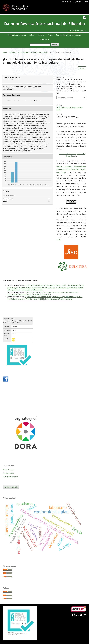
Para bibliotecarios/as (10, 477)
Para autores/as (8, 473)
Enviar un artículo (11, 487)
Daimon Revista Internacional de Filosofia (45, 24)
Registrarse (78, 2)
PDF (83, 68)
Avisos (50, 35)
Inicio (5, 52)
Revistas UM (67, 2)
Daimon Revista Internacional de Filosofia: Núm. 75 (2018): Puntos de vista (43, 293)
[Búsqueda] (40, 45)
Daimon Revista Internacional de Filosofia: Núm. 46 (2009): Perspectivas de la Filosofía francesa (45, 298)
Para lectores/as (8, 470)
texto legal (61, 172)
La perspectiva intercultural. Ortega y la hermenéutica (45, 292)
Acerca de (44, 39)
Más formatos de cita (65, 98)
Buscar (55, 45)
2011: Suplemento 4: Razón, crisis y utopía (33, 52)
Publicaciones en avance (17, 35)
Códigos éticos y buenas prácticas (69, 35)
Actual (32, 35)
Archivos (41, 35)
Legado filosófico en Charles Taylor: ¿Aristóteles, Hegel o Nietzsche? (50, 297)
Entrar (86, 2)
